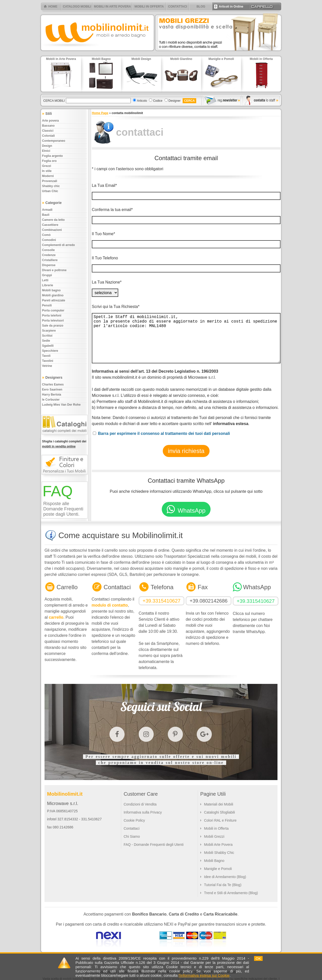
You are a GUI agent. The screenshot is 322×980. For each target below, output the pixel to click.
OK (258, 958)
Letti (45, 280)
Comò (46, 235)
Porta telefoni (52, 316)
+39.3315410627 (162, 601)
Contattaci (131, 828)
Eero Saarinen (52, 390)
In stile (47, 171)
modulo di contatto (110, 605)
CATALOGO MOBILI (77, 7)
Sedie (46, 341)
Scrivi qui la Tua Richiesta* (116, 307)
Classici (48, 131)
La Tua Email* (104, 185)
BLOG (201, 7)
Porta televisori (53, 321)
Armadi (47, 210)
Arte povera (50, 121)
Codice (158, 101)
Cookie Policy (134, 820)
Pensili (47, 305)
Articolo (142, 101)
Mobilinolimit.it (65, 794)
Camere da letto (53, 220)
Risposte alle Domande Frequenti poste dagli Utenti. (63, 509)
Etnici (46, 151)
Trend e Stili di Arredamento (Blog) (231, 893)
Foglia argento (52, 156)
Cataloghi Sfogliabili (219, 812)
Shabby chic (51, 186)
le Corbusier (51, 400)
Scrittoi (47, 336)
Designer (175, 101)
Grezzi (47, 166)
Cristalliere (50, 260)
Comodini (49, 240)
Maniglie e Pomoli (218, 869)
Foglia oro (49, 161)
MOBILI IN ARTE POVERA (113, 7)
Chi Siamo (132, 836)
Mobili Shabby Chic (219, 853)
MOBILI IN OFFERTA (149, 7)
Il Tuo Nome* (103, 234)
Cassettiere (50, 225)
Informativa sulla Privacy (143, 812)
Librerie (48, 285)
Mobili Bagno (214, 861)
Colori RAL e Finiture (220, 820)
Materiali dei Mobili (219, 804)
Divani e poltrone (54, 270)
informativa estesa (231, 424)
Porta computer (53, 310)
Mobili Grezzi (214, 836)
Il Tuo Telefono (105, 258)
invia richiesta (186, 451)
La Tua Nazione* (107, 282)
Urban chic (50, 191)
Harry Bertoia (52, 395)
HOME (53, 7)
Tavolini (48, 361)
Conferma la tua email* (112, 210)
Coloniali (48, 136)
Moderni (48, 176)
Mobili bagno (51, 290)
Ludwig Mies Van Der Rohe (61, 405)
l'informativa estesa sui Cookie (204, 975)
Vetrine (47, 366)
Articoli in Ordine (229, 7)
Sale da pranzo (53, 326)
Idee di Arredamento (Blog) (225, 877)
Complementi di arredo (58, 245)
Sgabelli (48, 346)
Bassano (48, 126)
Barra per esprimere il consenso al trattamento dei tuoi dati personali (164, 433)
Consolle (48, 250)
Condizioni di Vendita (140, 804)
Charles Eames (53, 384)
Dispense (49, 265)
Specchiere (50, 351)
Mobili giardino (53, 295)
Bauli (46, 215)
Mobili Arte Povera (218, 845)
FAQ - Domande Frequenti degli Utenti (153, 845)
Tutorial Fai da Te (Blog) (223, 885)
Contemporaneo (54, 141)
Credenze (49, 255)
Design (47, 146)
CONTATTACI (177, 7)
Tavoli (46, 356)
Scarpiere (49, 331)
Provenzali (50, 181)
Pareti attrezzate (54, 300)
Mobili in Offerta (216, 828)
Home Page (100, 113)
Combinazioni (52, 230)
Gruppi (47, 275)
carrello (56, 617)
